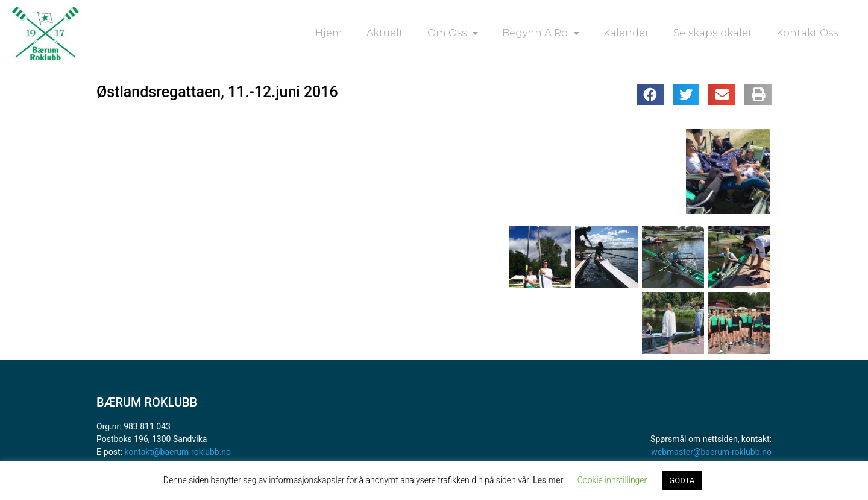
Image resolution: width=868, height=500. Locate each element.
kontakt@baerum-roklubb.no (178, 452)
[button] (650, 95)
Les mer (548, 480)
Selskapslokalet (713, 33)
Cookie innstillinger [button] (612, 480)
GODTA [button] (682, 480)
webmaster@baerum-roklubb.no (711, 452)
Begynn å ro (541, 33)
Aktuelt (385, 33)
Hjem (329, 33)
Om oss (453, 33)
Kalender (626, 33)
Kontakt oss (807, 33)
